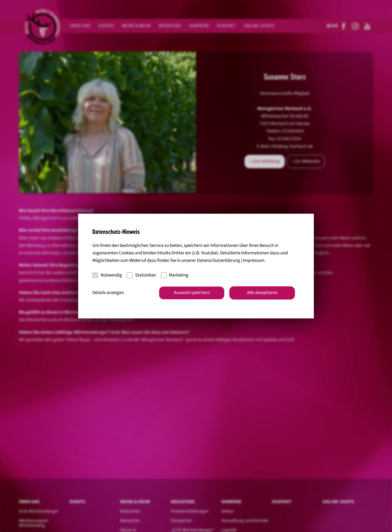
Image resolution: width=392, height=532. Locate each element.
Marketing (175, 275)
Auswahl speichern (192, 293)
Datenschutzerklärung (218, 261)
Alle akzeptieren (262, 293)
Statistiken (141, 275)
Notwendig (107, 275)
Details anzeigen (108, 293)
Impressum (254, 261)
